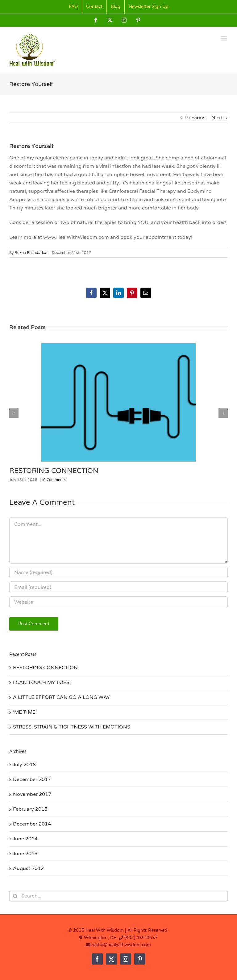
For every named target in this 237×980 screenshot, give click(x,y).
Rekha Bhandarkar (31, 253)
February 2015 (30, 809)
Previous (195, 118)
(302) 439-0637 (141, 938)
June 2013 (25, 854)
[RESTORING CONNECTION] (118, 346)
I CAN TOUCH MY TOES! (42, 682)
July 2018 (24, 765)
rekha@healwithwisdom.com (121, 945)
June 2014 (25, 839)
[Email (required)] (118, 587)
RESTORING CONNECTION (54, 471)
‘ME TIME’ (25, 712)
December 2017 (32, 779)
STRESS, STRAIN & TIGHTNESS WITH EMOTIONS (72, 727)
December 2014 (32, 824)
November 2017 (32, 794)
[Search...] (118, 896)
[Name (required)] (118, 572)
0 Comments (54, 480)
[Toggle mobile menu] (225, 38)
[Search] (15, 896)
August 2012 (28, 868)
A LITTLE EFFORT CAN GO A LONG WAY (61, 697)
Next (217, 118)
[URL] (118, 602)
